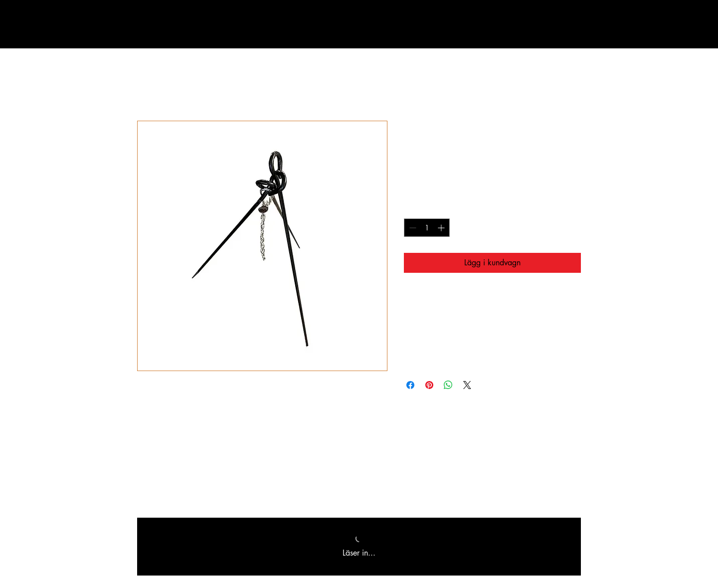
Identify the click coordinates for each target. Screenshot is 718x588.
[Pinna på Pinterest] (429, 385)
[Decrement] (412, 228)
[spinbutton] (427, 228)
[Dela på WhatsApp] (448, 385)
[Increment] (442, 228)
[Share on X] (467, 385)
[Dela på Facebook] (410, 385)
